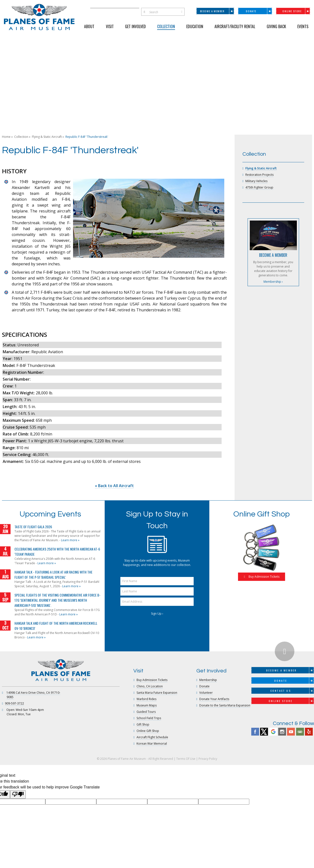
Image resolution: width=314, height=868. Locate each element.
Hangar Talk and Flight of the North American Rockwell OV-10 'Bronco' (56, 626)
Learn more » (70, 540)
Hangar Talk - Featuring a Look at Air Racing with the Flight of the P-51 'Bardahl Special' (53, 575)
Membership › (273, 282)
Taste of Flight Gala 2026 (33, 527)
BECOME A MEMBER (273, 255)
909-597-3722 (14, 703)
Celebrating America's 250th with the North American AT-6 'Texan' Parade (57, 551)
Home (6, 137)
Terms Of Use (186, 759)
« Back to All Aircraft (114, 486)
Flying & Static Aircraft (47, 137)
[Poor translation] (18, 794)
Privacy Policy (208, 759)
